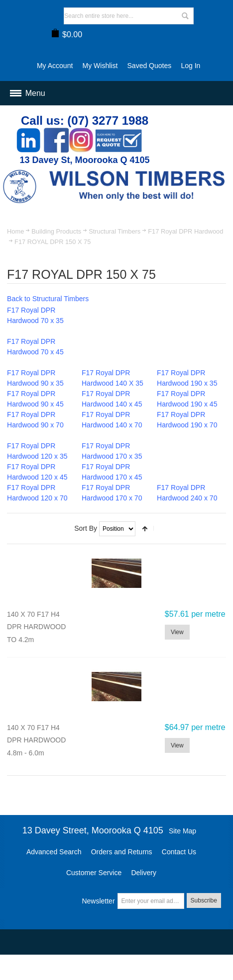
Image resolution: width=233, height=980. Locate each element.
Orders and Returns (122, 852)
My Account (55, 66)
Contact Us (179, 852)
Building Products (56, 231)
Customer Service (94, 873)
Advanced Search (54, 852)
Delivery (144, 873)
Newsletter (98, 901)
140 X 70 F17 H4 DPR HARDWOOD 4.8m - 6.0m (36, 740)
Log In (190, 66)
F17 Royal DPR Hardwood (185, 231)
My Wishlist (100, 66)
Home (15, 231)
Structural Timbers (115, 231)
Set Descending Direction (145, 529)
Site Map (182, 831)
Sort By (86, 528)
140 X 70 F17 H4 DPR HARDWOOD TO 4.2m (36, 627)
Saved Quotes (150, 66)
